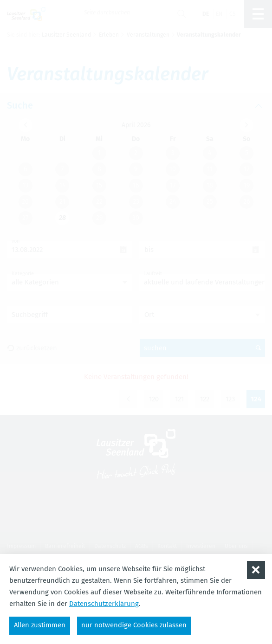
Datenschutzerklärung (104, 603)
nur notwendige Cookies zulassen (136, 625)
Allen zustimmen (40, 625)
